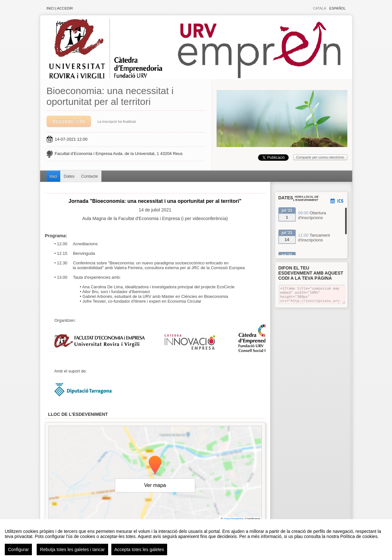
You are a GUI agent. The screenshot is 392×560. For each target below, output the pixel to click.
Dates (69, 176)
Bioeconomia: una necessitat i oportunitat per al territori (110, 96)
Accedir (65, 8)
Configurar (18, 549)
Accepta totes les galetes (139, 549)
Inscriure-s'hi (68, 121)
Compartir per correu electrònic (320, 157)
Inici (51, 8)
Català (319, 8)
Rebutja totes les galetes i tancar (72, 549)
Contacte (90, 176)
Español (337, 8)
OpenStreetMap (234, 519)
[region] (196, 540)
